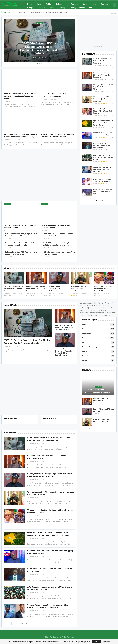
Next (12, 360)
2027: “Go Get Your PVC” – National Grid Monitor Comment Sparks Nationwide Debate (41, 12)
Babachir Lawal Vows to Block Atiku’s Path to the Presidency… (102, 75)
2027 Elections (72, 4)
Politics (49, 4)
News (85, 4)
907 (22, 624)
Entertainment (87, 356)
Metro (94, 4)
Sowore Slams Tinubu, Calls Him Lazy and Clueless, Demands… (103, 169)
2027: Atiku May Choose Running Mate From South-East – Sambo (103, 145)
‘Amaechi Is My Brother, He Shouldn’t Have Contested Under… (103, 111)
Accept (96, 642)
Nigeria (85, 351)
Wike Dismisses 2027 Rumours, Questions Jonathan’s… (101, 99)
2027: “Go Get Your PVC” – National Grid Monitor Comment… (103, 61)
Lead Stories (87, 333)
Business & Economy (90, 347)
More (103, 4)
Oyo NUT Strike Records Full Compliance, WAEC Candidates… (103, 123)
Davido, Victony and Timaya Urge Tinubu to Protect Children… (103, 87)
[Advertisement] (39, 175)
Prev (6, 360)
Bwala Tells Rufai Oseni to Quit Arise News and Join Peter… (102, 192)
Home (30, 4)
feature (85, 342)
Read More (106, 642)
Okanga (85, 360)
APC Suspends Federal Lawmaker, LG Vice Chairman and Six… (104, 157)
